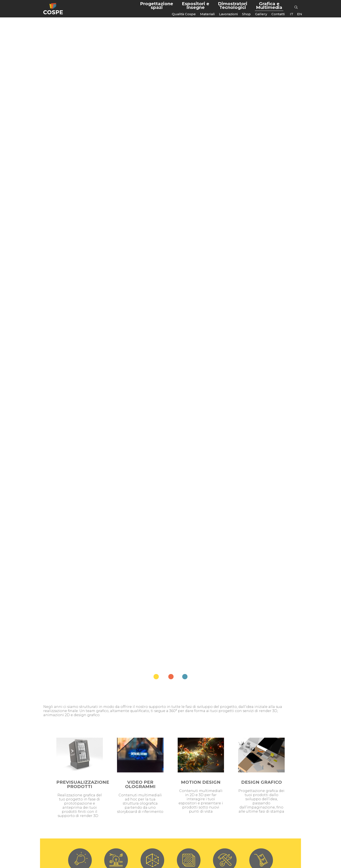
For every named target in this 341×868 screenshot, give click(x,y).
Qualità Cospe (184, 14)
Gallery (261, 14)
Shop (246, 14)
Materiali (207, 14)
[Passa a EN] (300, 14)
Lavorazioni (228, 14)
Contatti (278, 14)
